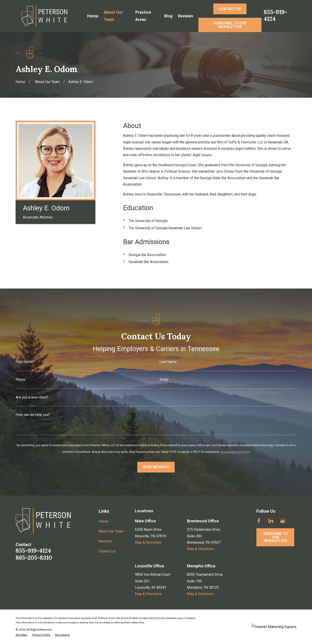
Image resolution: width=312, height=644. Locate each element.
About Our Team (111, 531)
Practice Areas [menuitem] (143, 16)
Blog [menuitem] (168, 16)
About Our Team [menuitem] (113, 16)
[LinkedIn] (271, 521)
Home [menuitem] (93, 16)
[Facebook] (259, 521)
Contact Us (107, 551)
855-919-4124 (275, 15)
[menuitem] (21, 635)
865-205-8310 (34, 558)
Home (103, 521)
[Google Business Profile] (283, 521)
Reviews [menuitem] (186, 16)
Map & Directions (148, 542)
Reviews (105, 541)
